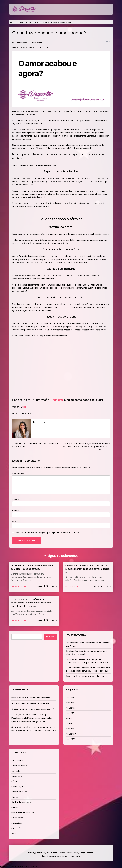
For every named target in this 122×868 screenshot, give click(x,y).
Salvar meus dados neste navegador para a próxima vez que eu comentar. (47, 532)
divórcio (15, 797)
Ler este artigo (18, 587)
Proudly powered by (43, 853)
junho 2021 (71, 708)
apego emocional (20, 47)
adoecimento (17, 760)
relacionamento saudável (23, 812)
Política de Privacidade (10, 866)
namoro (15, 807)
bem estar (16, 771)
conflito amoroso (19, 792)
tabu (14, 833)
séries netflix (17, 818)
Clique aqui (56, 400)
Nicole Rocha (37, 42)
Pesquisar (51, 637)
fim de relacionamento (29, 22)
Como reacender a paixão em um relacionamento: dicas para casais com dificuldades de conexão (31, 603)
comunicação (17, 786)
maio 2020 (70, 739)
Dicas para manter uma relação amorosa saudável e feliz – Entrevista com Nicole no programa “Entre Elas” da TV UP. (86, 447)
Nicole (25, 407)
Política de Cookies (29, 866)
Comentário (18, 474)
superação (16, 828)
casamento (17, 776)
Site (14, 522)
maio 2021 (70, 713)
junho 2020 (71, 734)
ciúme (14, 781)
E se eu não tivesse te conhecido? (36, 698)
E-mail (15, 511)
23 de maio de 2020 (20, 42)
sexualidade (17, 823)
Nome (15, 500)
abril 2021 (70, 718)
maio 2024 (71, 697)
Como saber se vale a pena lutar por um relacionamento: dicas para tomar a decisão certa (88, 569)
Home (12, 22)
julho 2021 (70, 703)
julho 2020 (70, 729)
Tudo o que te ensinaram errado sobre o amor (86, 676)
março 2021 (71, 723)
